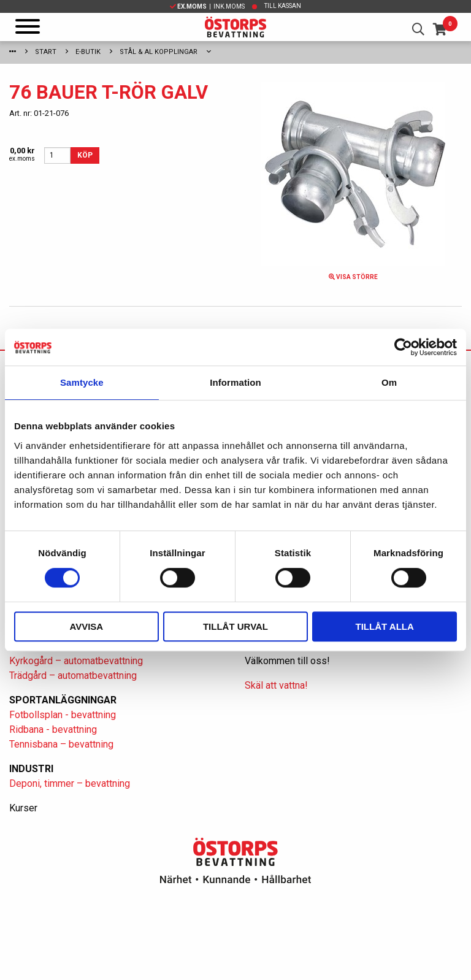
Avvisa (86, 626)
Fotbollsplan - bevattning (63, 715)
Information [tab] (235, 382)
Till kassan (283, 6)
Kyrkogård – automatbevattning (76, 661)
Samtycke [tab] (82, 382)
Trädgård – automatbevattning (73, 676)
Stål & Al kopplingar (159, 52)
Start (46, 52)
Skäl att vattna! (276, 685)
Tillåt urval (235, 626)
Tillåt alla (385, 626)
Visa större (353, 277)
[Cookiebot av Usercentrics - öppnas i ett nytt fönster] (403, 347)
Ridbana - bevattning (53, 729)
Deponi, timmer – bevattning (70, 783)
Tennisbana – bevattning (61, 744)
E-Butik (88, 52)
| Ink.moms (207, 6)
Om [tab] (389, 382)
